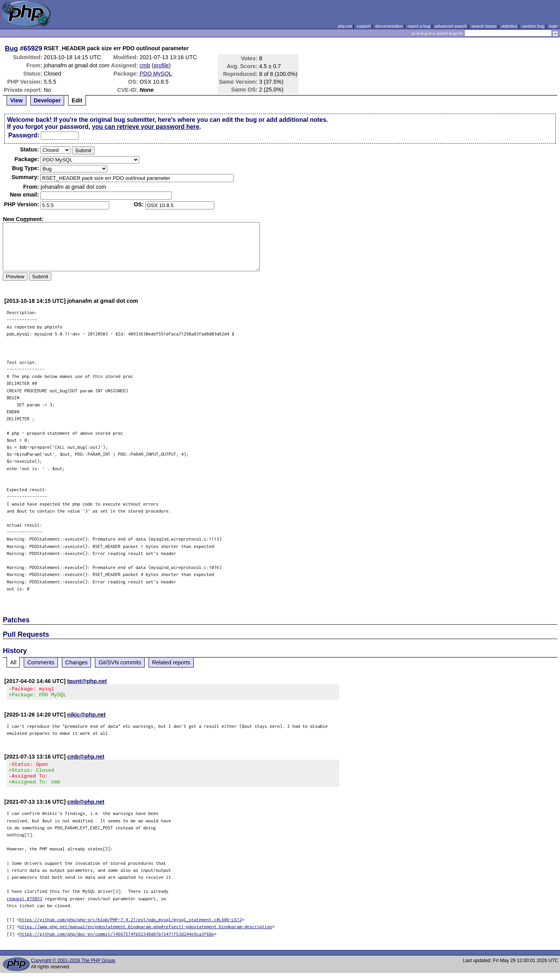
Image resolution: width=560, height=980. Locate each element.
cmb (145, 65)
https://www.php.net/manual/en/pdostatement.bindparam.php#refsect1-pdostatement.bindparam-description (146, 933)
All (13, 662)
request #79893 (24, 905)
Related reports (171, 662)
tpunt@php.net (87, 681)
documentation (389, 26)
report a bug (419, 26)
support (364, 26)
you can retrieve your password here (145, 127)
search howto (484, 26)
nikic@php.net (87, 717)
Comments (41, 662)
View (17, 100)
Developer (47, 100)
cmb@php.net (86, 759)
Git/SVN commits (120, 662)
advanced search (451, 26)
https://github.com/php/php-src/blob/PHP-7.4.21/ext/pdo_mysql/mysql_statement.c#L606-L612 (131, 926)
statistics (509, 26)
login (554, 26)
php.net (345, 26)
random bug (533, 26)
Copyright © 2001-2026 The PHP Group (73, 968)
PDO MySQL (156, 74)
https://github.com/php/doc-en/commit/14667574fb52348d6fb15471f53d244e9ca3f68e (117, 941)
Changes (77, 662)
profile (161, 65)
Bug (12, 48)
